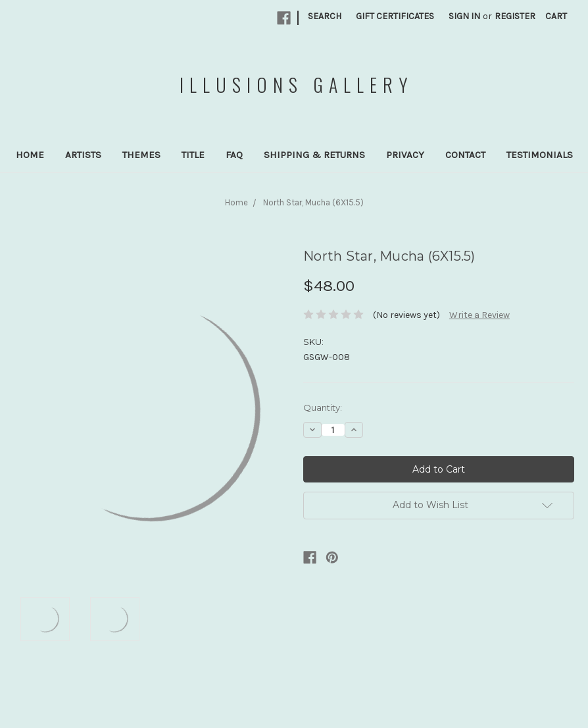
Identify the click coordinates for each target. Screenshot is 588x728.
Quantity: (323, 407)
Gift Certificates (395, 16)
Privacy (405, 155)
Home (30, 155)
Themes (141, 155)
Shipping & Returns (314, 155)
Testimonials (540, 155)
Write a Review (479, 315)
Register (515, 16)
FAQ (234, 155)
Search (325, 16)
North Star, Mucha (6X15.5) (313, 202)
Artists (83, 155)
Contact (465, 155)
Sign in (464, 16)
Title (193, 155)
